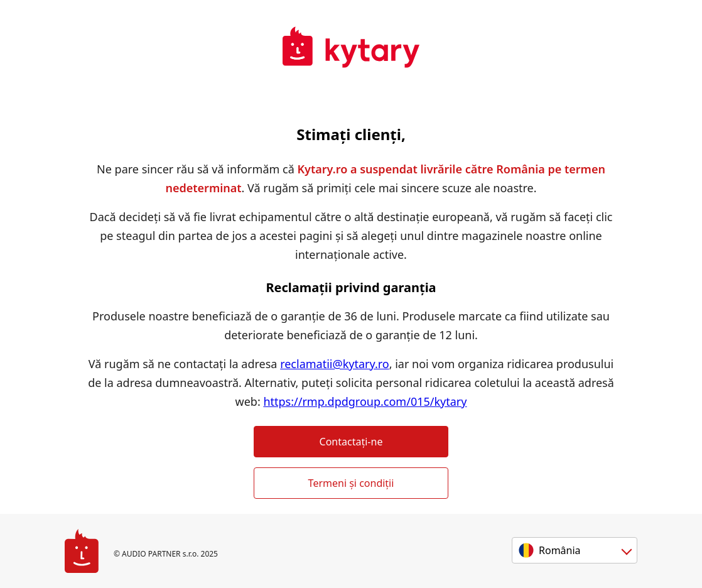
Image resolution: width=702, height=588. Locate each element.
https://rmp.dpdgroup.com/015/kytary (365, 401)
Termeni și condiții (351, 483)
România (560, 550)
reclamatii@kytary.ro (335, 364)
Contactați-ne (351, 442)
